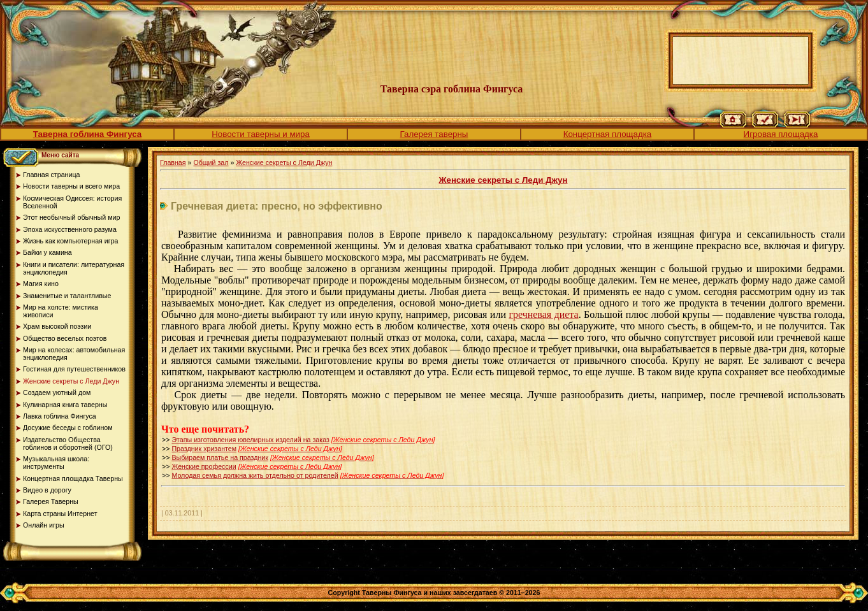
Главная (173, 162)
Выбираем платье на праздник (220, 457)
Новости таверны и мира (261, 134)
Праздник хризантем (204, 449)
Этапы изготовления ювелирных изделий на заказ (250, 440)
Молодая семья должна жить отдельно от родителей (255, 475)
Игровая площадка (781, 134)
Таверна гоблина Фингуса (87, 134)
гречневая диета (543, 314)
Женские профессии (204, 466)
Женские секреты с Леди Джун (284, 162)
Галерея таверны (434, 134)
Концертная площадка (608, 134)
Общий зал (211, 162)
